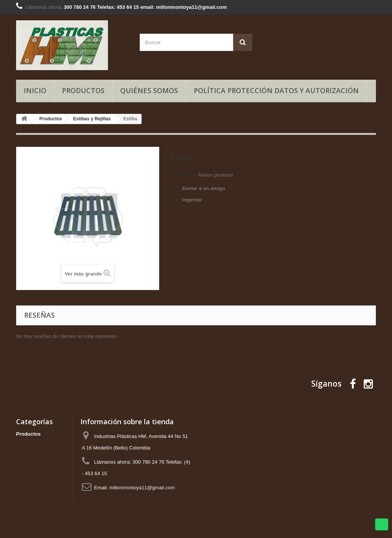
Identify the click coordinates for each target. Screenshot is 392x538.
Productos (83, 90)
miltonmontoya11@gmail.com (142, 488)
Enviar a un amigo (204, 188)
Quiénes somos (149, 90)
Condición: (184, 175)
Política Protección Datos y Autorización (276, 90)
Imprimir (192, 200)
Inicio (35, 90)
